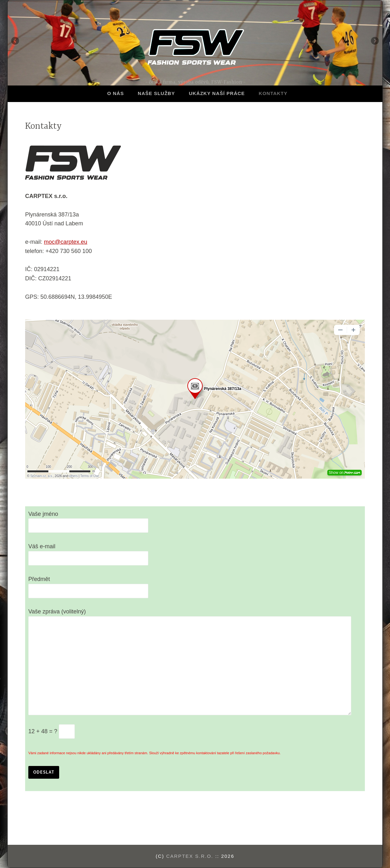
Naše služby (156, 93)
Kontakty (273, 93)
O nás (116, 93)
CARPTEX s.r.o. (190, 856)
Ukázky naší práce (217, 93)
